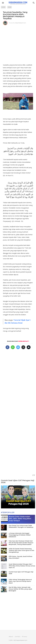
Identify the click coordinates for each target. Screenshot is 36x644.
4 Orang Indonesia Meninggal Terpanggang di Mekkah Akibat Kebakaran (20, 535)
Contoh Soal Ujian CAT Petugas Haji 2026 (18, 481)
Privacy (25, 637)
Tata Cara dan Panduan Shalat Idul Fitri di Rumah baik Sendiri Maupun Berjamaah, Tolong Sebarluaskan (21, 543)
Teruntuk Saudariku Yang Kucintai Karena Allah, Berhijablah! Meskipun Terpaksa (15, 15)
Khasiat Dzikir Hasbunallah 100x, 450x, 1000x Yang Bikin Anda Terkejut (20, 519)
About (11, 637)
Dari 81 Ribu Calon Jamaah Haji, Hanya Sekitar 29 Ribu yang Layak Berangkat (20, 589)
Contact (18, 637)
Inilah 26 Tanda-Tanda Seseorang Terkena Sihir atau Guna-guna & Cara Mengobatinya (21, 550)
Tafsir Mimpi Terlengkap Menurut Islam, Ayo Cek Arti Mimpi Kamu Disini (20, 581)
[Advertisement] (18, 44)
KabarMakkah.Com (21, 23)
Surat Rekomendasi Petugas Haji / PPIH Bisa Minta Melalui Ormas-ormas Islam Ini (22, 566)
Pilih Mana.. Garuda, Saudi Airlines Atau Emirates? (20, 557)
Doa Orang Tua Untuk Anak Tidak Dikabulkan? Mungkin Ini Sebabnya (21, 526)
